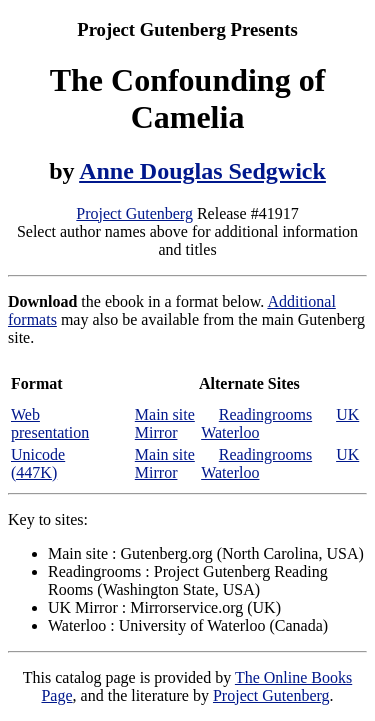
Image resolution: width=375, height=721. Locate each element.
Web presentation (50, 423)
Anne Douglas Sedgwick (202, 171)
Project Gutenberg (134, 213)
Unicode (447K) (38, 463)
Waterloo (230, 432)
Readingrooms (265, 414)
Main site (165, 414)
